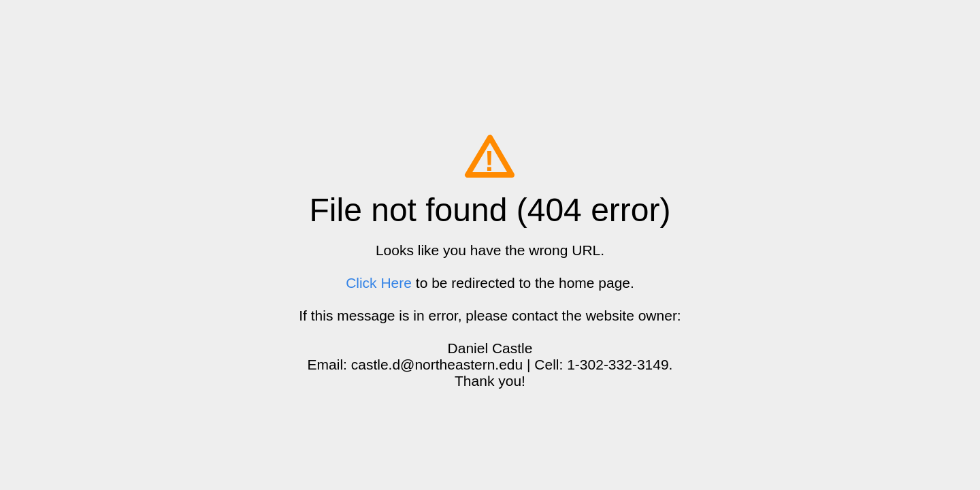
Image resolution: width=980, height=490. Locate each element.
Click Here (379, 283)
